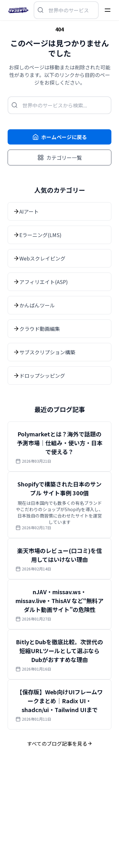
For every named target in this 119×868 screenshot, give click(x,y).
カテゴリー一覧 (60, 158)
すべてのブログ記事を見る (60, 743)
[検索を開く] (66, 10)
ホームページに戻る (60, 137)
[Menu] (108, 10)
